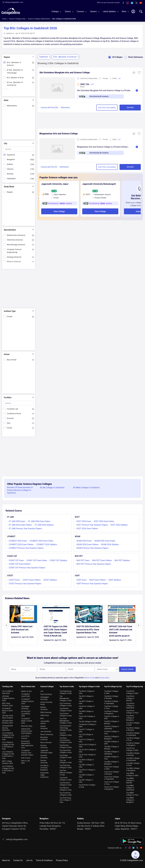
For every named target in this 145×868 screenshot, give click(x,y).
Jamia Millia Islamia (45, 722)
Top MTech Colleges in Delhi (132, 692)
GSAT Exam (82, 580)
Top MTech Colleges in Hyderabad (130, 706)
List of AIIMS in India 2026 (8, 692)
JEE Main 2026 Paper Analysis (8, 717)
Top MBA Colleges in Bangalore (133, 769)
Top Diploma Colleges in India (66, 789)
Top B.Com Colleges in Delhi (111, 768)
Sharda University (44, 727)
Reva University (46, 743)
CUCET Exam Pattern (32, 580)
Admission (65, 107)
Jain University (46, 732)
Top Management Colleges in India (66, 698)
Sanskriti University (44, 757)
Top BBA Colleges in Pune (111, 758)
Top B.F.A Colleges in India (86, 741)
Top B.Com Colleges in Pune (111, 783)
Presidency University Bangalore (44, 768)
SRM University (46, 712)
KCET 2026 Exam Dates (104, 521)
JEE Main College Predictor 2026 (8, 698)
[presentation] (39, 198)
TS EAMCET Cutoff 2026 (26, 695)
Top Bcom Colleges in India (87, 707)
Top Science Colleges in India (66, 715)
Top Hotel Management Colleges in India (66, 721)
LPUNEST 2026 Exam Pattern (21, 544)
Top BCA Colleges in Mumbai (111, 723)
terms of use (90, 678)
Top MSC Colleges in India (86, 766)
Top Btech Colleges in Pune (111, 707)
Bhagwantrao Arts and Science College (59, 134)
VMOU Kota (45, 715)
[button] (139, 73)
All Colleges (114, 57)
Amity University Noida (46, 703)
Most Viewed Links (28, 687)
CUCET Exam (14, 580)
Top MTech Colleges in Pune (132, 712)
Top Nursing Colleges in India (66, 746)
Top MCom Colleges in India (87, 771)
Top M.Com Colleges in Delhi (132, 749)
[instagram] (128, 3)
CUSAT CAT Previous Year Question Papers (27, 568)
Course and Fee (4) (49, 167)
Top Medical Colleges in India (66, 710)
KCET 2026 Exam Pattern (87, 529)
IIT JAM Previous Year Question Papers (25, 529)
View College (59, 211)
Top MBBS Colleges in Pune (132, 794)
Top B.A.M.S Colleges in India (87, 746)
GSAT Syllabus (115, 580)
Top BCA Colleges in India (86, 697)
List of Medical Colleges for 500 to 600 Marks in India (8, 755)
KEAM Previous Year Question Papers (93, 548)
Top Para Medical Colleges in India (66, 773)
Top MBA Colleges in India (86, 776)
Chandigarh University (25, 708)
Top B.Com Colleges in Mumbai (111, 773)
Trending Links (8, 687)
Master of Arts (26, 691)
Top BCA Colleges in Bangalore (111, 738)
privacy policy (104, 678)
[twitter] (136, 3)
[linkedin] (132, 3)
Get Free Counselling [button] (107, 108)
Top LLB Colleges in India (86, 736)
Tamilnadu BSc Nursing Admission (8, 728)
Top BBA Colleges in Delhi (111, 743)
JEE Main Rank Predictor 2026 (7, 722)
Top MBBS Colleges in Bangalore (130, 800)
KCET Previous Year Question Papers (92, 525)
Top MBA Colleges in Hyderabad (133, 759)
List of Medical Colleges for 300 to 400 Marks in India (8, 736)
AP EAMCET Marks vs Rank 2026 (7, 711)
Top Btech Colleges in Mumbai (111, 697)
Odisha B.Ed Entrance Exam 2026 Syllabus (27, 731)
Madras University (44, 708)
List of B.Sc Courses (25, 737)
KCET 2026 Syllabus (119, 525)
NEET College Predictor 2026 (7, 762)
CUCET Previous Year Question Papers (25, 584)
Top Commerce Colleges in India (66, 705)
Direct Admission (133, 57)
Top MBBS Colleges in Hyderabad (130, 788)
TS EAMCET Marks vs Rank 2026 (27, 721)
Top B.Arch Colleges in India (87, 717)
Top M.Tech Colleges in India (87, 756)
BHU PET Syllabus (122, 560)
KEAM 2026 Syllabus (110, 544)
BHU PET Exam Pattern (102, 560)
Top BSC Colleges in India (86, 702)
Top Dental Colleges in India (66, 779)
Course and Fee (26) (50, 107)
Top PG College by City (135, 687)
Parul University (46, 694)
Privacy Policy (62, 860)
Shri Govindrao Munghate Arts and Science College (65, 73)
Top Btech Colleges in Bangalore (111, 712)
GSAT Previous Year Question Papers (92, 584)
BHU (42, 718)
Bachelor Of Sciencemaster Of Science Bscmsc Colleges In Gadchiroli (20, 490)
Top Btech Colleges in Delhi (111, 692)
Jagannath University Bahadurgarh (99, 184)
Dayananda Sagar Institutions (44, 775)
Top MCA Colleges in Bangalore (133, 744)
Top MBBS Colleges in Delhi (132, 774)
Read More (137, 91)
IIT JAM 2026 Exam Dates (39, 521)
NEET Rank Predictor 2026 (7, 705)
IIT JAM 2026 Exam (17, 521)
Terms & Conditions (44, 860)
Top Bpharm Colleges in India (87, 726)
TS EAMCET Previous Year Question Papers (27, 753)
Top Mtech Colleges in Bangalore (130, 718)
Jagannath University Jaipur (55, 184)
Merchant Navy (27, 726)
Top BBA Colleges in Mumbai (111, 748)
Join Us (29, 860)
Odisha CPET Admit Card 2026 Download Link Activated (22, 630)
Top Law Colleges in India (66, 761)
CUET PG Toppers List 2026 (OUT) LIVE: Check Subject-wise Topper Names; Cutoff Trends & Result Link (55, 631)
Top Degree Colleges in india (89, 687)
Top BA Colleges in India (88, 722)
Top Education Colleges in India (66, 784)
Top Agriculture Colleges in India (66, 751)
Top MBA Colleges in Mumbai (133, 754)
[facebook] (123, 3)
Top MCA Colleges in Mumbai (133, 729)
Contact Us (18, 860)
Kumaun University (44, 746)
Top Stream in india (67, 687)
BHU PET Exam (83, 560)
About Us (6, 860)
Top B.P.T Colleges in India (86, 731)
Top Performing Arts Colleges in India (65, 800)
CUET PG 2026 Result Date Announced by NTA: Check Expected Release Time (88, 630)
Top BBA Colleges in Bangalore (111, 763)
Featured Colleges (47, 687)
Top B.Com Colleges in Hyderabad (111, 778)
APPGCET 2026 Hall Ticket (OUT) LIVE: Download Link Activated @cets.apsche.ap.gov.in (121, 631)
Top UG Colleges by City (113, 687)
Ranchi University (47, 735)
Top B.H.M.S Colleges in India (88, 751)
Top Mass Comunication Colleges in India (66, 740)
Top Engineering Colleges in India (66, 692)
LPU (42, 691)
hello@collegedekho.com (14, 2)
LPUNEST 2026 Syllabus (47, 544)
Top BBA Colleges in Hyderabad (111, 753)
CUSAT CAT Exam (16, 560)
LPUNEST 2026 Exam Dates (42, 541)
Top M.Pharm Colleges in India (87, 786)
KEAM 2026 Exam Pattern (88, 544)
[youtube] (141, 3)
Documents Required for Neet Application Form (27, 744)
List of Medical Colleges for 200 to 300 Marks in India (8, 770)
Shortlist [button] (130, 107)
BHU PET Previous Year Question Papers (94, 564)
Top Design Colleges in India (66, 756)
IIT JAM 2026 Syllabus (44, 525)
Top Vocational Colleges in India (66, 794)
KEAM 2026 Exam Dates (105, 541)
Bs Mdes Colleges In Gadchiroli (86, 488)
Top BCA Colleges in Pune (111, 733)
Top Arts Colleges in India (66, 734)
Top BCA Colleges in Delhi (111, 717)
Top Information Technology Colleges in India (66, 728)
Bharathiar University (44, 738)
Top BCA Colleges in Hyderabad (111, 728)
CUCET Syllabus (50, 580)
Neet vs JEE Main (26, 762)
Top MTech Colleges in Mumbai (130, 698)
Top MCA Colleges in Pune (133, 739)
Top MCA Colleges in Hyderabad (133, 734)
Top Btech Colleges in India (87, 692)
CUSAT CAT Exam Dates (37, 560)
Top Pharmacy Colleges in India (66, 767)
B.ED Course (26, 758)
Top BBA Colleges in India (86, 712)
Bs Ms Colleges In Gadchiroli (52, 488)
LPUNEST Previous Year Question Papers (26, 548)
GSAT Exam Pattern (97, 580)
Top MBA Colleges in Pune (133, 764)
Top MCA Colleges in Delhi (133, 724)
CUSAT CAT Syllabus (58, 560)
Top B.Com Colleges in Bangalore (111, 788)
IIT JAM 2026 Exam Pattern (20, 525)
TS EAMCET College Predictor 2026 (27, 701)
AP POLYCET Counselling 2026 (26, 714)
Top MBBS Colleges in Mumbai (130, 781)
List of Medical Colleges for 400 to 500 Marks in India (8, 746)
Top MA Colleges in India (86, 781)
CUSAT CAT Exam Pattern (20, 564)
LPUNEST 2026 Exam (18, 541)
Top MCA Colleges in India (86, 761)
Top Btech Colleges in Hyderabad (111, 702)
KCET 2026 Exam (84, 521)
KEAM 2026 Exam (84, 541)
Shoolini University (44, 762)
